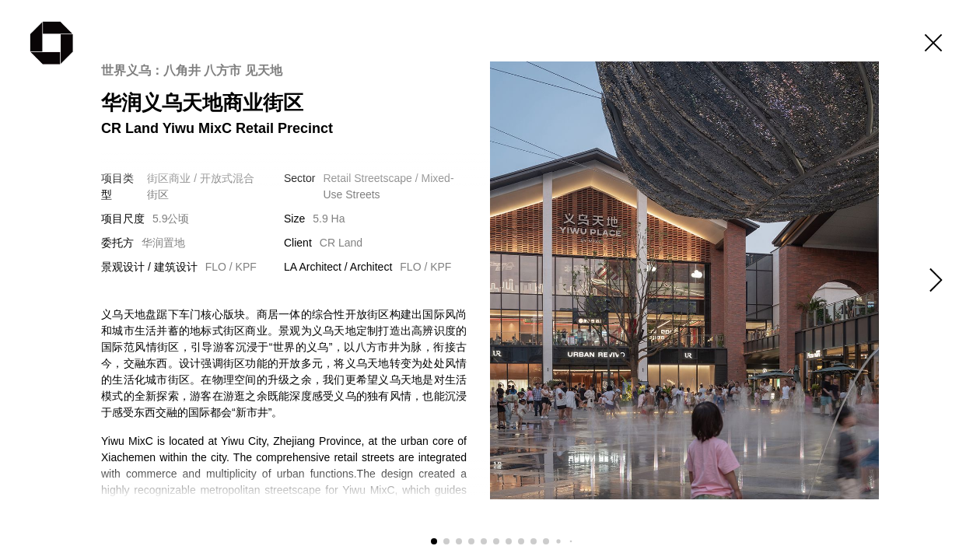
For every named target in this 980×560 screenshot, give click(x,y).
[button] (933, 280)
